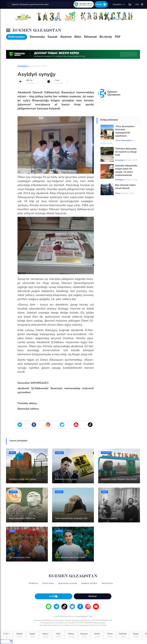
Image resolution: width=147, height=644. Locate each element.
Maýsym (84, 635)
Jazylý (101, 4)
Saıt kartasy (107, 583)
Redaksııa (34, 583)
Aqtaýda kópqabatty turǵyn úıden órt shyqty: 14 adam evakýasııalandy (126, 170)
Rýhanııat (90, 37)
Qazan (136, 635)
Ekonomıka (37, 37)
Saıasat (52, 37)
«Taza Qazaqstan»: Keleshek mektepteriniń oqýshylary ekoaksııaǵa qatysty (126, 133)
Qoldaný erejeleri (89, 583)
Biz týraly (106, 37)
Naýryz (45, 635)
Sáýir (58, 635)
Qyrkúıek (123, 635)
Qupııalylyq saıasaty (68, 583)
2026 (7, 635)
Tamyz (110, 635)
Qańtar (19, 635)
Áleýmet (66, 37)
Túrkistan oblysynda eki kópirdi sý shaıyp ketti (126, 152)
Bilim (78, 37)
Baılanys (93, 596)
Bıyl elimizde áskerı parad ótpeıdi (125, 187)
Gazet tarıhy (48, 583)
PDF (118, 37)
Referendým (17, 37)
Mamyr (71, 635)
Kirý (139, 4)
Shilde (97, 635)
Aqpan (32, 635)
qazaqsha (119, 4)
